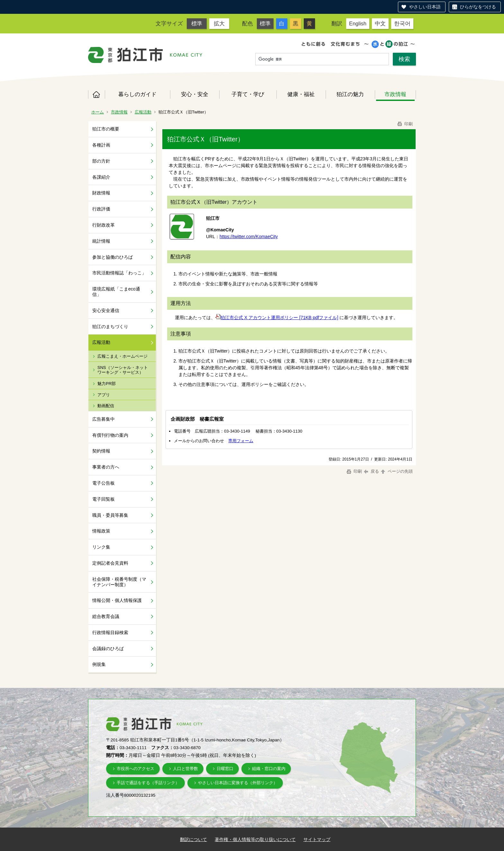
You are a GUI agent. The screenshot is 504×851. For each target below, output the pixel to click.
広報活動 (143, 112)
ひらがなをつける (478, 7)
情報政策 (101, 531)
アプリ (104, 395)
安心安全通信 (106, 310)
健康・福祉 (301, 94)
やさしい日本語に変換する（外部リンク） (238, 783)
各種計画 (101, 145)
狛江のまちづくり (110, 327)
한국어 (402, 23)
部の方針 (101, 161)
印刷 (405, 124)
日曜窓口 (225, 769)
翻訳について (194, 839)
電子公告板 (104, 483)
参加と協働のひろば (113, 257)
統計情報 (101, 241)
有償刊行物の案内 (110, 435)
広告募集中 (104, 419)
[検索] (322, 59)
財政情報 (101, 193)
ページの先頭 (396, 471)
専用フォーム (241, 441)
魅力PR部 (107, 384)
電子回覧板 (104, 499)
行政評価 (101, 209)
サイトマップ (317, 839)
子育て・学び (248, 94)
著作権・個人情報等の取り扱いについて (255, 839)
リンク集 (101, 547)
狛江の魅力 (350, 94)
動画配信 (106, 406)
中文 (380, 23)
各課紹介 (101, 177)
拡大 (219, 23)
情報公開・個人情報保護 (117, 600)
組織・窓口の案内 (269, 769)
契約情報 (101, 451)
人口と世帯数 (185, 769)
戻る (371, 471)
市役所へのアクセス (135, 769)
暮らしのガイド (137, 94)
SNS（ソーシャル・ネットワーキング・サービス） (123, 370)
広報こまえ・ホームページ (122, 356)
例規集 (99, 664)
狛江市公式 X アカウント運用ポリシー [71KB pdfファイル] (277, 318)
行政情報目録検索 (110, 632)
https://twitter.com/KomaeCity (249, 237)
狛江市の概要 (106, 129)
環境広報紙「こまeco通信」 (116, 292)
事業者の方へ (106, 467)
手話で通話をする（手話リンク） (148, 783)
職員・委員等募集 (110, 515)
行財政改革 (104, 225)
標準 (197, 23)
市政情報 (395, 94)
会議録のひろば (108, 649)
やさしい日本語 (425, 7)
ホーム (96, 94)
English (358, 23)
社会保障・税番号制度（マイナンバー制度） (119, 582)
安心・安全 (195, 94)
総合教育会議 (106, 616)
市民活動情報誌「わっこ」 (119, 273)
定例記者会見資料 (110, 563)
